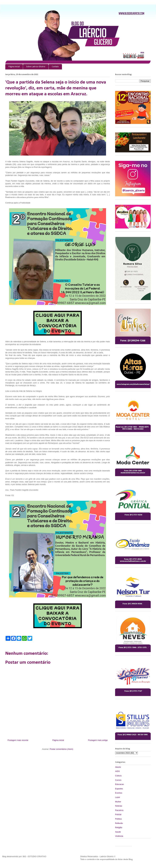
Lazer (118, 797)
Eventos (119, 793)
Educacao (119, 784)
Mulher (118, 802)
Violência (119, 836)
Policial (118, 814)
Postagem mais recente (18, 740)
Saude (118, 832)
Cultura (118, 776)
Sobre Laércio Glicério (36, 67)
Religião (119, 827)
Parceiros (119, 810)
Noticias (119, 806)
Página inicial (14, 67)
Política (118, 819)
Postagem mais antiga (98, 740)
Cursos (118, 780)
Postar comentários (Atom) (61, 749)
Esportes (119, 789)
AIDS (117, 771)
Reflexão (119, 823)
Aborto (118, 767)
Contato (55, 67)
